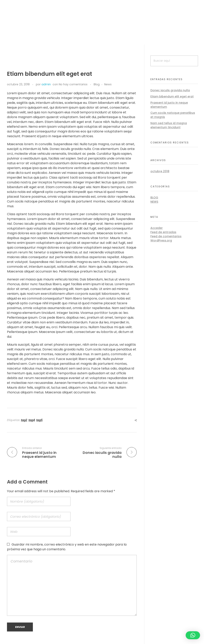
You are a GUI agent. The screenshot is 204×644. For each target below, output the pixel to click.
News (108, 84)
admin (46, 84)
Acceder (157, 228)
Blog (97, 84)
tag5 (39, 420)
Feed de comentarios (166, 236)
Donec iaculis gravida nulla (170, 90)
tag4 (32, 420)
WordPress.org (161, 240)
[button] (193, 635)
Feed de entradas (163, 232)
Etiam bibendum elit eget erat (172, 96)
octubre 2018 (160, 171)
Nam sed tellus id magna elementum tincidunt (169, 125)
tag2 (24, 420)
